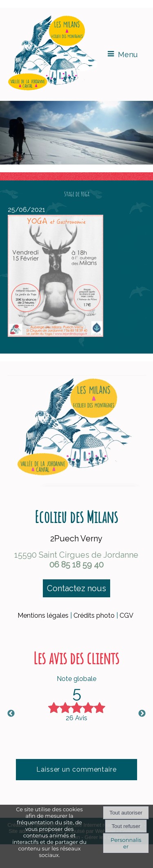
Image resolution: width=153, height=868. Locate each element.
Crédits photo (94, 615)
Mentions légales (43, 615)
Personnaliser (126, 843)
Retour (77, 344)
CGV (126, 615)
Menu (128, 55)
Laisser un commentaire (76, 769)
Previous (11, 714)
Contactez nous (76, 588)
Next (142, 714)
